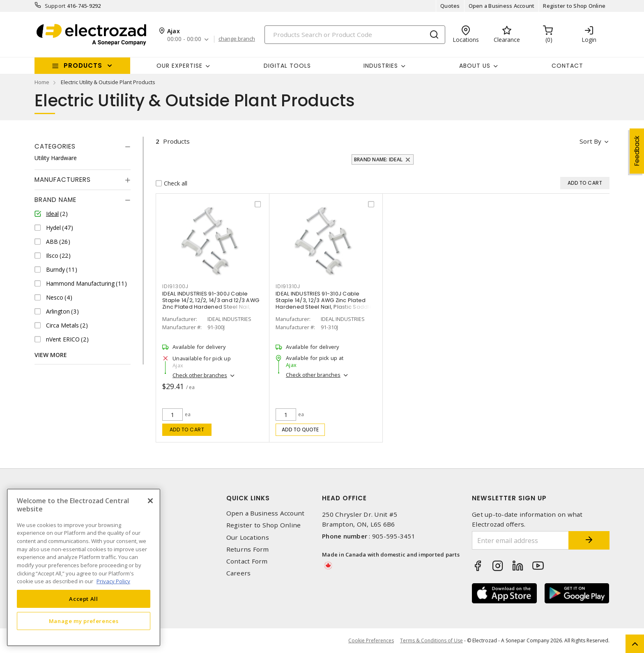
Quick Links (248, 498)
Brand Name (55, 200)
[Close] (150, 501)
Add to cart (187, 430)
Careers (239, 573)
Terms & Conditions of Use (431, 640)
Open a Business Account (502, 6)
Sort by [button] (590, 141)
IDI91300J (175, 286)
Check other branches (200, 375)
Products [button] (83, 65)
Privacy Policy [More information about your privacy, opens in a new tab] (113, 581)
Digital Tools (287, 66)
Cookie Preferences (371, 641)
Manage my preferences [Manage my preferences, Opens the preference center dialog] (84, 621)
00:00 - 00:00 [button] (184, 39)
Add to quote (300, 430)
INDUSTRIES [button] (381, 66)
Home (42, 82)
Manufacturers (63, 180)
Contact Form (247, 561)
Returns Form (248, 549)
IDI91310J (288, 286)
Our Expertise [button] (179, 66)
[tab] (83, 147)
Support (55, 6)
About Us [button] (475, 66)
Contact (567, 66)
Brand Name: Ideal (378, 159)
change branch (237, 39)
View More (51, 355)
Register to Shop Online (574, 6)
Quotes (450, 6)
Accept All (84, 599)
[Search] (355, 35)
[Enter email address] (520, 540)
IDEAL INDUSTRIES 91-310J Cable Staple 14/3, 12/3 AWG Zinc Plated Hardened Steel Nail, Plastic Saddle (324, 300)
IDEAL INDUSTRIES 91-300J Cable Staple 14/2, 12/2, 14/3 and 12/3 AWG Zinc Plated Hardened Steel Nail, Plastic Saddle (211, 304)
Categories (55, 146)
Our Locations (248, 537)
